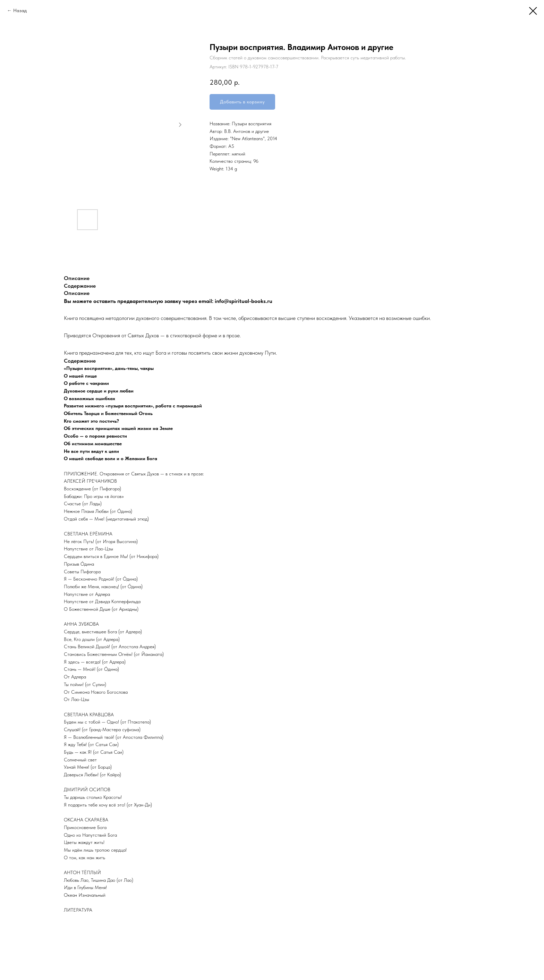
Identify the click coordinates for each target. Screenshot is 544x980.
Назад (20, 10)
